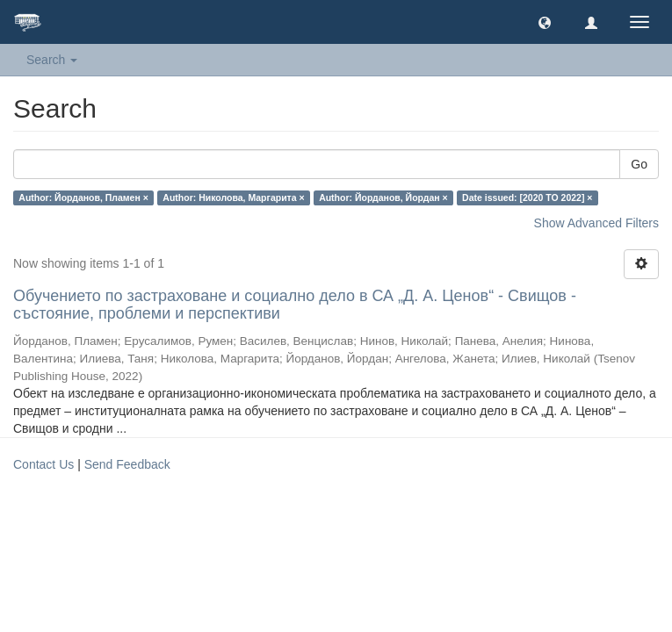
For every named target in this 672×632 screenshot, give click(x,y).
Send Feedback (127, 464)
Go (639, 164)
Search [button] (52, 60)
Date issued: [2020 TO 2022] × (527, 197)
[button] (545, 22)
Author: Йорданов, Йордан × (383, 197)
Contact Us (43, 464)
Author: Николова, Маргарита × (233, 197)
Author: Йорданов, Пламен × (83, 197)
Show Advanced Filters (596, 223)
